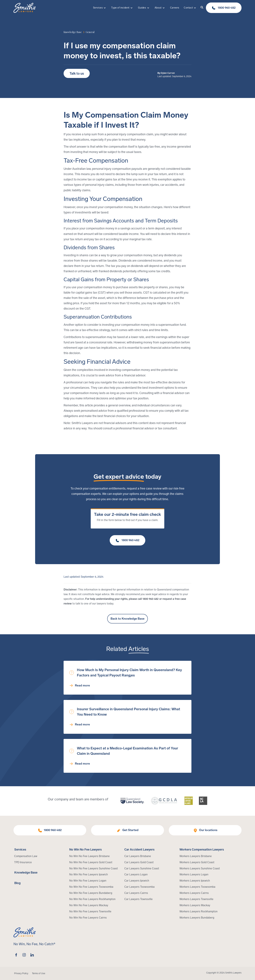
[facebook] (16, 955)
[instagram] (24, 955)
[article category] (90, 32)
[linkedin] (32, 955)
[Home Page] (25, 8)
